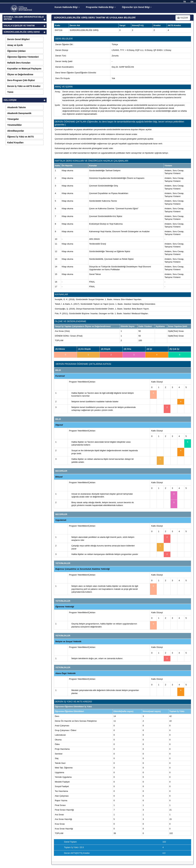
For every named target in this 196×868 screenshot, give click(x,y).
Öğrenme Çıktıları (17, 51)
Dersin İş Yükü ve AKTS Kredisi (24, 86)
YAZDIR (183, 18)
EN (192, 2)
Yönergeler (13, 119)
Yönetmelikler (15, 125)
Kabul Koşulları (15, 143)
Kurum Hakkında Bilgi (67, 7)
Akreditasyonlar (16, 131)
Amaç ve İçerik (15, 45)
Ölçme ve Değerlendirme (20, 74)
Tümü (10, 92)
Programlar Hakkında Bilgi (101, 7)
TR (184, 2)
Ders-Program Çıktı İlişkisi (21, 80)
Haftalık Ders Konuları (19, 63)
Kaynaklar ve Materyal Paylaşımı (24, 69)
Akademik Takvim (17, 107)
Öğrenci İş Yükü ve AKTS (20, 137)
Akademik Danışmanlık (19, 113)
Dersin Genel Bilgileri (18, 39)
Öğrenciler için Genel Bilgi (137, 7)
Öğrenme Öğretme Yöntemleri (23, 57)
